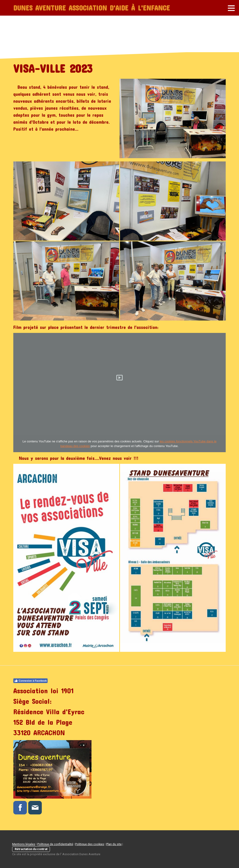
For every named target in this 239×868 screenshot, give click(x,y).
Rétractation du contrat (31, 849)
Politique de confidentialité (55, 844)
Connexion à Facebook (30, 681)
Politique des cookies (90, 844)
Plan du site (114, 844)
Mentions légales (24, 844)
